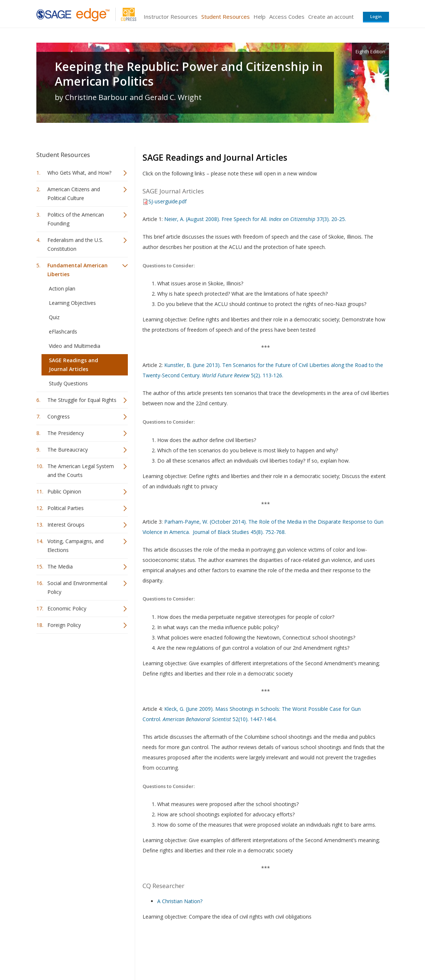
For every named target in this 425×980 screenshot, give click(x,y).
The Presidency (66, 433)
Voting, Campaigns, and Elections (75, 546)
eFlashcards (63, 332)
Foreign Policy (64, 625)
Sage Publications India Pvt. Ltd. (143, 953)
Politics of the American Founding (76, 219)
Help (260, 17)
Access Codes (287, 17)
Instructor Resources (171, 17)
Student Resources (226, 17)
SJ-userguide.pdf (168, 201)
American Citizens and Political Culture (74, 194)
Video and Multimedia (75, 346)
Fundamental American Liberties (78, 270)
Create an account (331, 17)
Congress (59, 416)
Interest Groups (66, 525)
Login (376, 16)
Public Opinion (64, 491)
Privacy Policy (341, 953)
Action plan (62, 288)
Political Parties (66, 508)
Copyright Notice (300, 953)
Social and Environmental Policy (77, 587)
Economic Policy (67, 608)
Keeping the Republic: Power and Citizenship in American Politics (189, 74)
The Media (60, 566)
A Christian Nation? (180, 901)
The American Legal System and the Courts (81, 471)
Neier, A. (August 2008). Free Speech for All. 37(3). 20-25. (255, 219)
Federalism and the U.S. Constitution (75, 244)
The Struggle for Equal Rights (82, 400)
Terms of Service (255, 953)
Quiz (54, 317)
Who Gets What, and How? (79, 173)
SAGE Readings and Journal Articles (73, 365)
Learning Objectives (72, 303)
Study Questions (68, 383)
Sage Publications (78, 953)
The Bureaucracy (68, 450)
